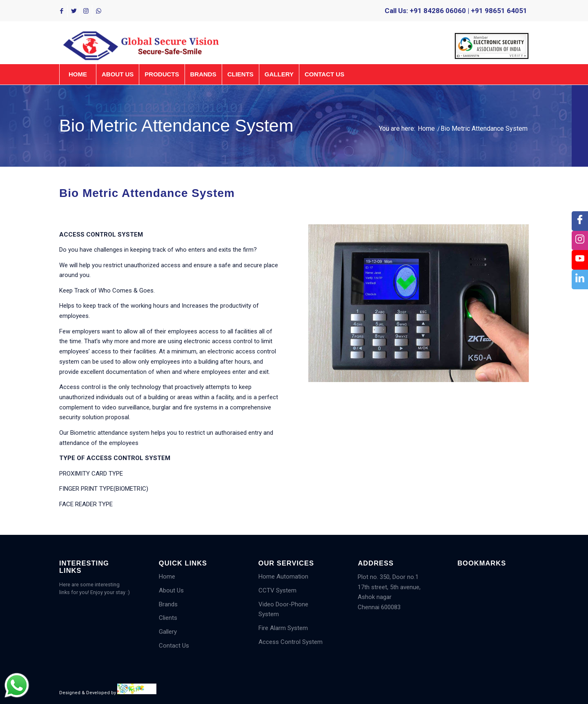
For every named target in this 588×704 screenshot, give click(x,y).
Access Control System (291, 642)
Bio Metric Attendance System (176, 125)
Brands (168, 604)
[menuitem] (490, 46)
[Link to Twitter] (74, 11)
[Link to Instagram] (86, 11)
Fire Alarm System (283, 628)
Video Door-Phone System (283, 609)
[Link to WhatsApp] (98, 11)
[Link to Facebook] (61, 11)
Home (167, 577)
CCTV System (277, 590)
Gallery (168, 632)
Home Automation (283, 577)
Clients (168, 618)
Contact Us (174, 646)
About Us (171, 590)
